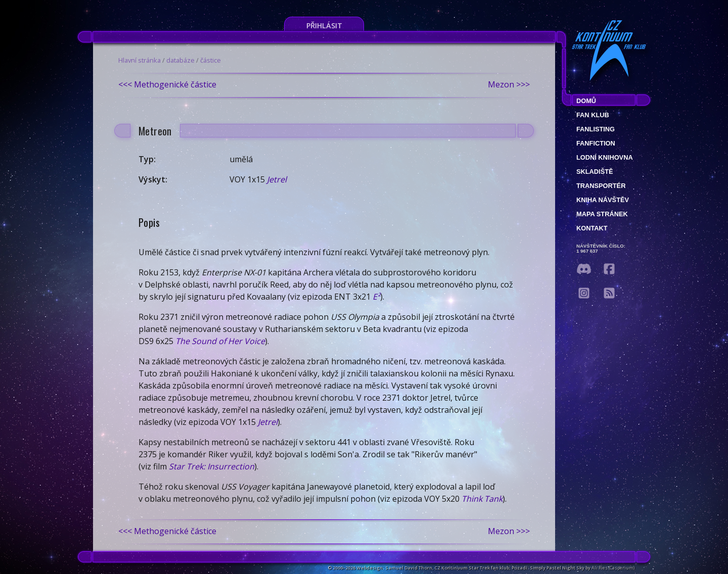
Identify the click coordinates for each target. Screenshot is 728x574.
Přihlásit (324, 26)
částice (211, 60)
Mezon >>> (509, 84)
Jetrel (277, 179)
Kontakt (592, 228)
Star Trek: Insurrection (212, 466)
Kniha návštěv (603, 200)
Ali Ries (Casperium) (613, 568)
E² (376, 297)
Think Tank (482, 499)
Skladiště (595, 172)
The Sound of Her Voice (220, 341)
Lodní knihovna (605, 157)
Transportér (601, 186)
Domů (586, 101)
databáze (180, 60)
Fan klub (593, 115)
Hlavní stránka (140, 60)
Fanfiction (596, 143)
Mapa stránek (602, 214)
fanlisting (596, 129)
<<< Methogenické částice (167, 84)
